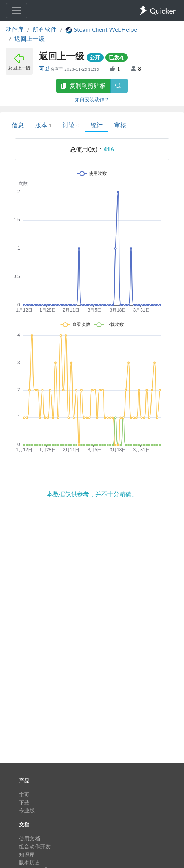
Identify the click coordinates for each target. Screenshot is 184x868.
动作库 (15, 29)
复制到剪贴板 (83, 86)
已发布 (117, 57)
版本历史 (29, 862)
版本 (43, 125)
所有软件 (45, 29)
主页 (24, 795)
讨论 (71, 125)
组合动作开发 (35, 846)
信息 (18, 125)
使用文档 (29, 838)
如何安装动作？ (92, 99)
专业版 (27, 810)
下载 (24, 802)
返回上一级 (29, 38)
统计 (97, 125)
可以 (45, 69)
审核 (120, 125)
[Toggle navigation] (17, 11)
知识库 (27, 854)
